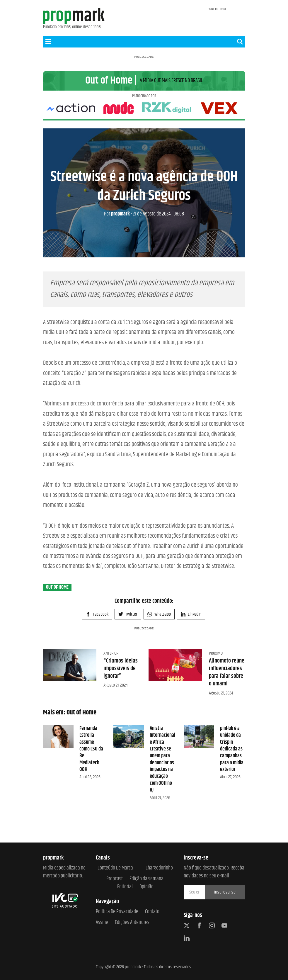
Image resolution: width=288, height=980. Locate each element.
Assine (102, 923)
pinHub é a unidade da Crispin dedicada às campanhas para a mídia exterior (232, 770)
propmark (117, 235)
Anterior (111, 674)
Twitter (128, 635)
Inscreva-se (225, 892)
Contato (152, 912)
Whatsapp (159, 635)
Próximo (216, 674)
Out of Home (57, 608)
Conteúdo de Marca (115, 868)
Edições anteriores (132, 923)
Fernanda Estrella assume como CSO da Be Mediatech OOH (91, 770)
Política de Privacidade (117, 912)
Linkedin (191, 635)
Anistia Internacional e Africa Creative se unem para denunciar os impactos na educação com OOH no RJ (162, 780)
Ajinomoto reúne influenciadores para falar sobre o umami (227, 693)
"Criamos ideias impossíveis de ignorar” (121, 689)
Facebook (97, 635)
